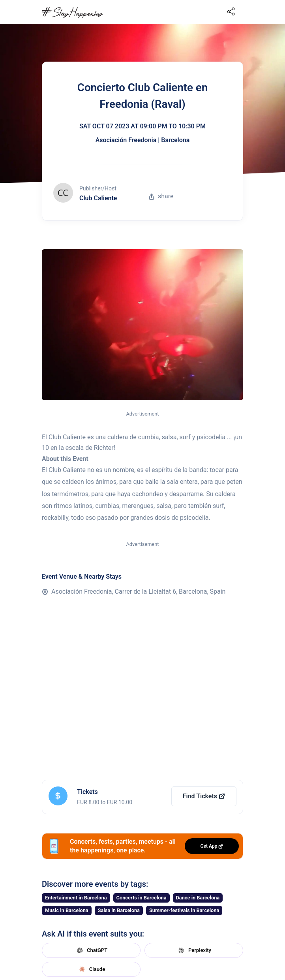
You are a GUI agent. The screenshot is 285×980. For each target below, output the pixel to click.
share (161, 196)
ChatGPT (91, 950)
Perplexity (194, 950)
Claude (91, 969)
